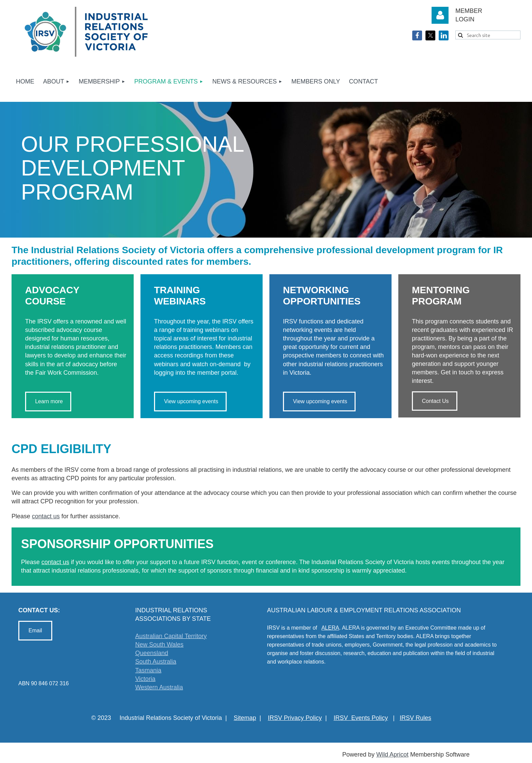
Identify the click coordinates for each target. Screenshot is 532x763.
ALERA (330, 628)
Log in (440, 15)
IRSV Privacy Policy (295, 718)
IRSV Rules (415, 718)
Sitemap (245, 718)
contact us (46, 516)
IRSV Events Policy (361, 718)
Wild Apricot (392, 755)
